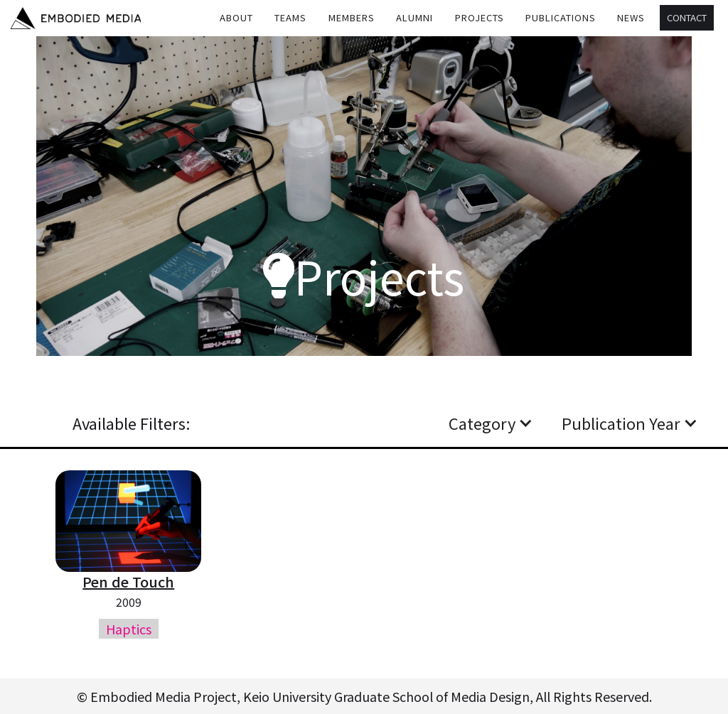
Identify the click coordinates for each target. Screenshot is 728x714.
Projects (480, 17)
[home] (76, 18)
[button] (291, 18)
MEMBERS (352, 17)
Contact (687, 17)
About (236, 17)
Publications (561, 17)
